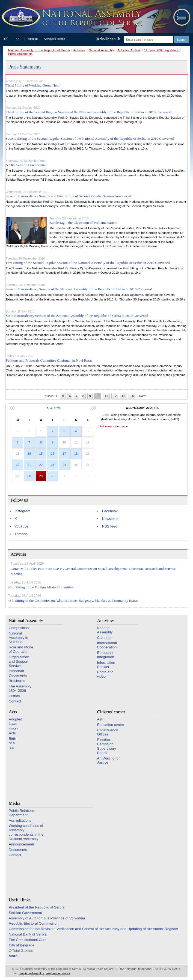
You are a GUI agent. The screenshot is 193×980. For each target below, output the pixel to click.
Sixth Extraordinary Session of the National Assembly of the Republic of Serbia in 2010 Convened (77, 316)
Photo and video (105, 674)
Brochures (17, 681)
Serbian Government (25, 913)
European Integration (106, 655)
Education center (111, 725)
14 (29, 454)
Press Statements (20, 54)
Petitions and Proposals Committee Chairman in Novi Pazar (49, 360)
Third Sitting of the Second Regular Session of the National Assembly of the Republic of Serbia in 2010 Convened (88, 112)
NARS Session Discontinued (26, 165)
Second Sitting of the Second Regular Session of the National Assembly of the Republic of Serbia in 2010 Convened (90, 138)
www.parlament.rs (58, 973)
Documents (18, 850)
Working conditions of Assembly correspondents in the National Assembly (26, 832)
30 (53, 476)
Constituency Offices (108, 732)
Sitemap (33, 39)
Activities (79, 50)
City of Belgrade (22, 945)
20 (17, 465)
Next (142, 396)
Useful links (20, 900)
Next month (94, 408)
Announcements (22, 844)
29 (41, 476)
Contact (15, 701)
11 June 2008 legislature (162, 50)
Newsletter (110, 519)
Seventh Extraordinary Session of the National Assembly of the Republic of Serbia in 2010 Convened (79, 289)
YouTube (21, 526)
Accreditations (20, 820)
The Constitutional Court (28, 940)
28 (29, 476)
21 (29, 465)
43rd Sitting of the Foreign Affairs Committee (41, 587)
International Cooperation (107, 645)
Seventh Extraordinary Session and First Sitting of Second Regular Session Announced (68, 196)
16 (53, 454)
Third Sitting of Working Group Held (33, 85)
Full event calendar (112, 426)
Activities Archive (129, 50)
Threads (21, 534)
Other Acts (13, 731)
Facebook (110, 511)
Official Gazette (21, 951)
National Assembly (101, 50)
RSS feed (110, 526)
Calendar (105, 638)
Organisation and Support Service (19, 661)
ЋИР (18, 39)
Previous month (12, 408)
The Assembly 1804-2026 (20, 688)
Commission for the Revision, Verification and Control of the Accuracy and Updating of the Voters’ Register (93, 929)
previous (51, 396)
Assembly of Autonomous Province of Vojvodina (47, 918)
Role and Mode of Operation (21, 649)
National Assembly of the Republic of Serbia (39, 50)
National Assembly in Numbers (18, 638)
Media (14, 803)
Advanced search (54, 39)
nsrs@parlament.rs (32, 973)
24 (64, 465)
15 (41, 454)
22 (41, 465)
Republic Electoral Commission (34, 923)
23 (53, 465)
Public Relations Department (22, 813)
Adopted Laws (15, 721)
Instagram (22, 511)
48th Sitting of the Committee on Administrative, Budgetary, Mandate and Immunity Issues (73, 601)
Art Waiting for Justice (109, 760)
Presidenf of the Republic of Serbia (37, 907)
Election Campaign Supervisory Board (107, 746)
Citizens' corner (111, 712)
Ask (100, 719)
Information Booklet (106, 665)
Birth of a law (12, 743)
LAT (7, 39)
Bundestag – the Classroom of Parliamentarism (83, 223)
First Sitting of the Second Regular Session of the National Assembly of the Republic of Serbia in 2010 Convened (88, 263)
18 (76, 454)
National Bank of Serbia (28, 934)
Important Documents (18, 673)
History (14, 696)
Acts (13, 712)
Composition (19, 628)
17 (64, 454)
